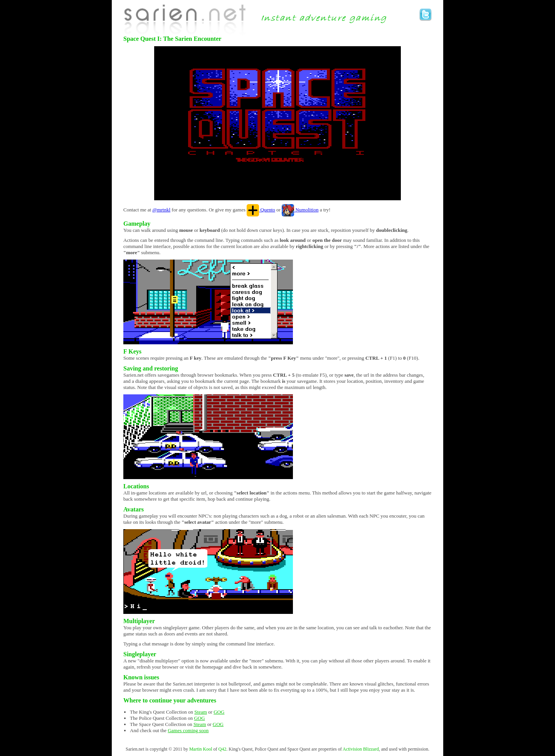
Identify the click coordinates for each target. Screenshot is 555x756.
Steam (201, 712)
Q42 (223, 749)
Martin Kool (201, 749)
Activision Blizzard (361, 749)
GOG (219, 712)
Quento (261, 210)
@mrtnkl (161, 210)
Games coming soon (188, 730)
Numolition (300, 210)
